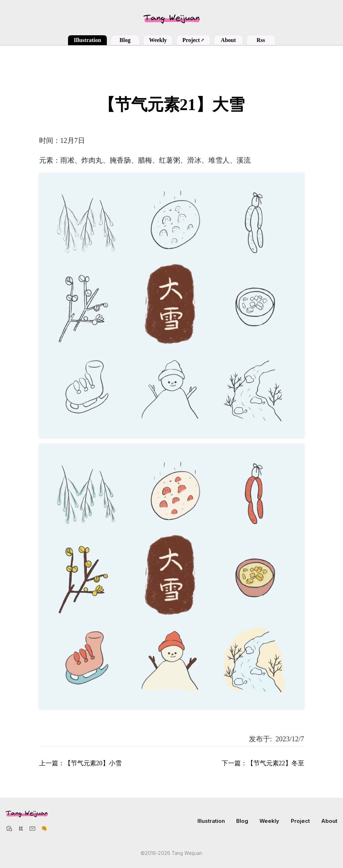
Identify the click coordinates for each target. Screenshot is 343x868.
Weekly (158, 40)
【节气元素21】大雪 (172, 105)
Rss (261, 40)
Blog (125, 40)
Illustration (87, 40)
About (228, 40)
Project (193, 40)
